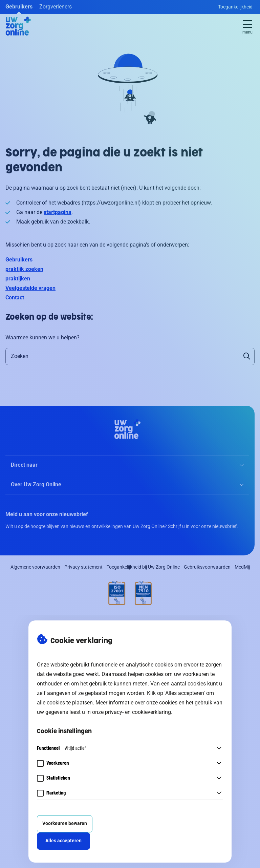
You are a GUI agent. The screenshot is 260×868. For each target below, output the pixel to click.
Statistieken (58, 777)
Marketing (56, 792)
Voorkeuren (58, 763)
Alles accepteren (63, 841)
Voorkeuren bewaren (65, 823)
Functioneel (61, 748)
